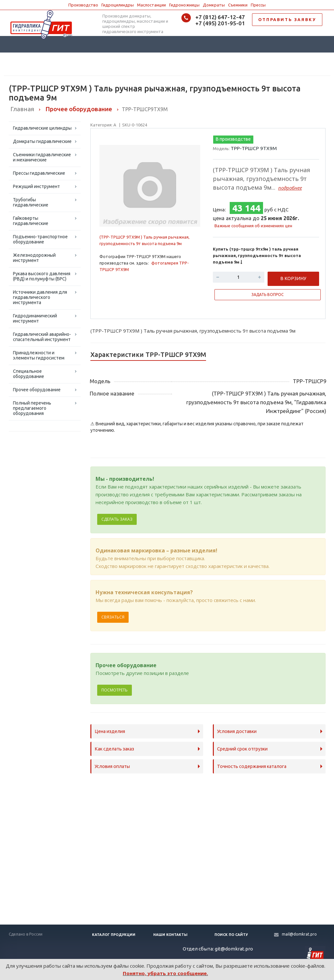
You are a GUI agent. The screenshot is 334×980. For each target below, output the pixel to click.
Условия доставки (237, 731)
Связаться (113, 617)
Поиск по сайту (231, 935)
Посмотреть (115, 690)
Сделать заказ (117, 519)
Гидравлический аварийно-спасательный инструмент (42, 337)
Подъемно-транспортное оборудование (40, 239)
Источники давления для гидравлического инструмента (40, 297)
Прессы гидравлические (39, 173)
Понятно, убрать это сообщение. (165, 973)
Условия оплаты (112, 766)
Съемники (238, 5)
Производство (83, 5)
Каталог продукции (114, 935)
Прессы (258, 5)
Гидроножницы (184, 5)
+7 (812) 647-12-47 (220, 17)
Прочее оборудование (37, 390)
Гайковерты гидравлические (31, 221)
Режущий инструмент (36, 186)
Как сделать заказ (114, 749)
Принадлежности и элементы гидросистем (39, 355)
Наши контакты (170, 935)
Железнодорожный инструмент (34, 258)
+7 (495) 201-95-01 (220, 23)
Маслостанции (151, 5)
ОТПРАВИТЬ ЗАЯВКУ (287, 19)
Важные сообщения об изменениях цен (253, 226)
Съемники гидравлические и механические (42, 157)
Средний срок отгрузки (242, 749)
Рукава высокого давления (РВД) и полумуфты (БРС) (42, 276)
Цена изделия (110, 731)
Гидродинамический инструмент (35, 318)
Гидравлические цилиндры (42, 128)
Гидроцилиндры (118, 5)
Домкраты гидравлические (42, 141)
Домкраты (214, 5)
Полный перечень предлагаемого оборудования (32, 408)
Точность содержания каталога (252, 766)
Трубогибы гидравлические (31, 202)
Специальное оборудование (29, 374)
